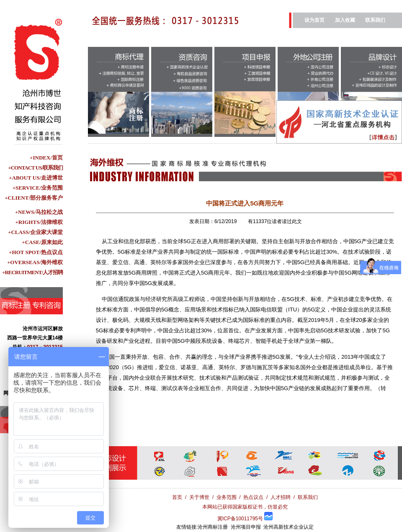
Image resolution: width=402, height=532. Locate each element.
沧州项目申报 (246, 527)
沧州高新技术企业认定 (289, 527)
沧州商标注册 (213, 527)
